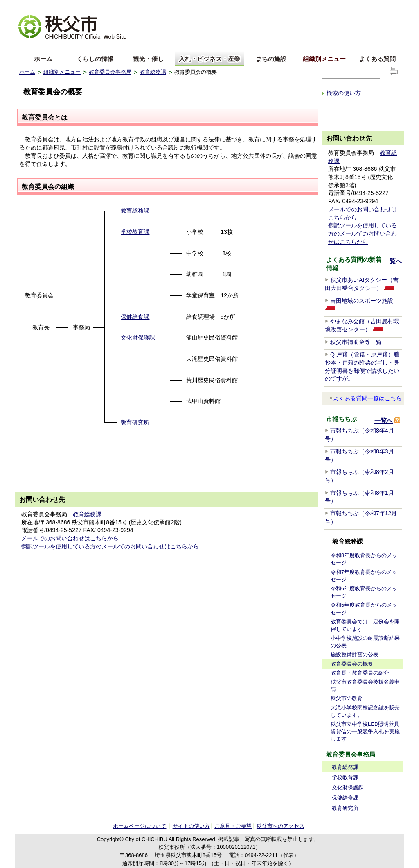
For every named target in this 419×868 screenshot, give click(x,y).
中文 (56, 46)
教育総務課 (153, 72)
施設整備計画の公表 (355, 654)
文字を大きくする (39, 6)
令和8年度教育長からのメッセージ (364, 559)
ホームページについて (140, 826)
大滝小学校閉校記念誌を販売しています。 (365, 711)
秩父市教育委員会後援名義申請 (365, 686)
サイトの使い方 (380, 6)
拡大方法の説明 (83, 6)
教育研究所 (135, 422)
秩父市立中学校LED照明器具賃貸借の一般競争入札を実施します (365, 731)
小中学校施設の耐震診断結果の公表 (365, 642)
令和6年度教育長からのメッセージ (364, 592)
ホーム (43, 59)
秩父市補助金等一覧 (356, 342)
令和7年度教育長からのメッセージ (364, 576)
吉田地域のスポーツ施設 (362, 301)
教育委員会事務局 (110, 72)
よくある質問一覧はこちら (366, 398)
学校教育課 (135, 232)
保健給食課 (135, 317)
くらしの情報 (95, 59)
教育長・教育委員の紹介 (360, 673)
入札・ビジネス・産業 (209, 59)
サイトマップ (338, 6)
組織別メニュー (324, 59)
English (29, 46)
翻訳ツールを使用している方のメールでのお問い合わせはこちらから (110, 546)
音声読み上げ (299, 6)
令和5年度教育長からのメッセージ (364, 609)
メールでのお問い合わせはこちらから (70, 538)
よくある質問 (377, 59)
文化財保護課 (138, 338)
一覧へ (393, 261)
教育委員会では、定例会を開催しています (365, 625)
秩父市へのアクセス (280, 826)
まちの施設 (271, 59)
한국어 (83, 46)
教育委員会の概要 (352, 664)
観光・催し (148, 59)
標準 (148, 6)
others (111, 46)
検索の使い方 (344, 93)
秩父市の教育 (347, 698)
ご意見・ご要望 (233, 826)
